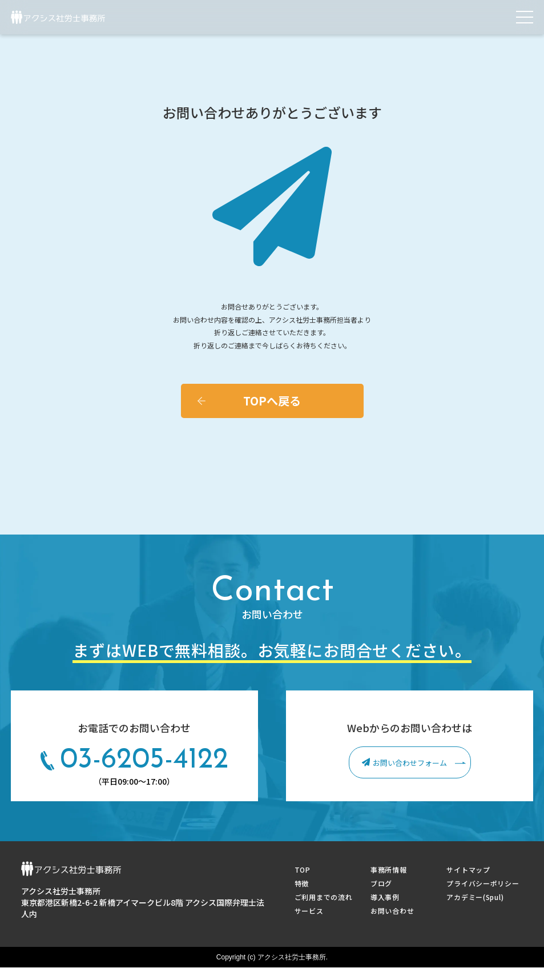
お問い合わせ (392, 911)
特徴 (302, 883)
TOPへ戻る (272, 401)
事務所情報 (389, 869)
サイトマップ (468, 869)
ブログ (381, 883)
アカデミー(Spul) (475, 897)
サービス (309, 911)
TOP (303, 869)
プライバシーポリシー (483, 883)
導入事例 (385, 897)
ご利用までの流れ (324, 897)
